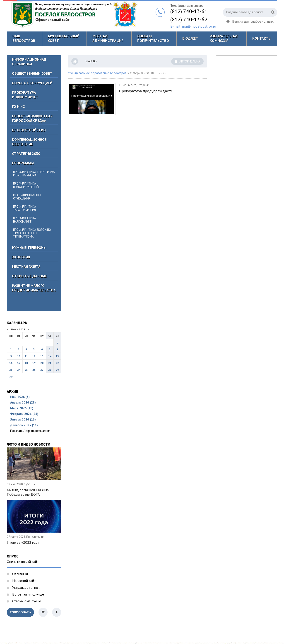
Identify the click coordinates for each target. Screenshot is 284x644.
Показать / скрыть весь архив (30, 431)
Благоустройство (29, 130)
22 (57, 363)
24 (19, 370)
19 (34, 363)
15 (57, 356)
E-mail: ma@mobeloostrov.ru (193, 26)
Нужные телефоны (29, 248)
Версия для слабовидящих (250, 21)
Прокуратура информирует (25, 95)
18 (26, 363)
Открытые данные (29, 276)
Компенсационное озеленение (29, 142)
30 (11, 376)
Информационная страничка (29, 62)
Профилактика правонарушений (26, 185)
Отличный (20, 574)
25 (26, 370)
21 (50, 363)
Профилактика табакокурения (25, 208)
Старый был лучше (26, 601)
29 (57, 370)
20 (42, 363)
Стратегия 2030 (26, 154)
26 (34, 370)
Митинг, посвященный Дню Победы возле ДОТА (28, 492)
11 (26, 356)
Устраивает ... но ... (26, 587)
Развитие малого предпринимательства (34, 288)
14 (50, 356)
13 (42, 356)
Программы (23, 163)
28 (50, 370)
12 (34, 356)
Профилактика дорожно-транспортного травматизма (33, 233)
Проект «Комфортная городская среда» (32, 118)
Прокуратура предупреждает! (146, 91)
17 (19, 363)
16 (11, 363)
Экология (21, 257)
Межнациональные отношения (28, 197)
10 (19, 356)
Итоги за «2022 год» (23, 542)
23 (11, 370)
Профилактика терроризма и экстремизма (34, 174)
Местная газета (26, 267)
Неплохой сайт (24, 581)
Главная (91, 61)
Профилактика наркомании (25, 220)
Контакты (262, 38)
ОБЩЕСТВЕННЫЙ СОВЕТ (32, 73)
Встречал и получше (28, 594)
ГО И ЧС (18, 106)
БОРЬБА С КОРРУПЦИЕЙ (32, 83)
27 (42, 370)
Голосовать (20, 612)
